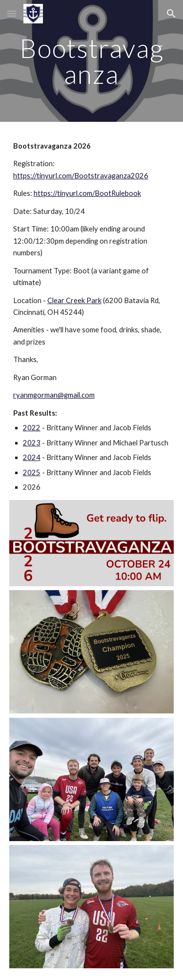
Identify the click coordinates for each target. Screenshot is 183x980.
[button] (12, 13)
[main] (92, 61)
